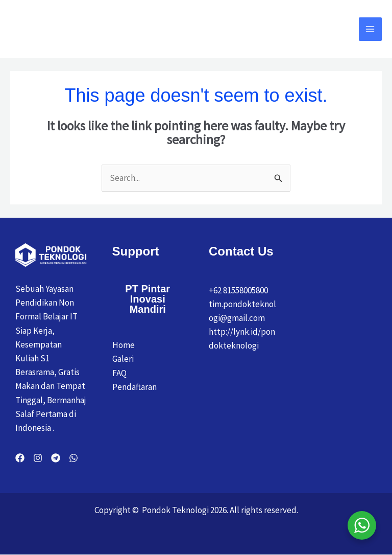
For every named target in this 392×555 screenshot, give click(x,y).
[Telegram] (56, 458)
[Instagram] (38, 458)
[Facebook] (20, 458)
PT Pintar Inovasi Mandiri (148, 299)
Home (124, 345)
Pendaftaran (134, 387)
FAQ (119, 374)
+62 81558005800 (238, 291)
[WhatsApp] (73, 458)
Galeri (123, 359)
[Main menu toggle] (371, 30)
